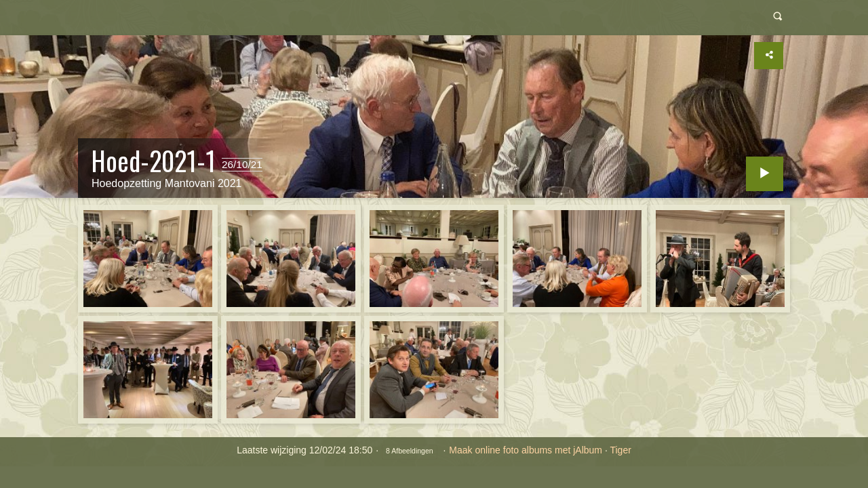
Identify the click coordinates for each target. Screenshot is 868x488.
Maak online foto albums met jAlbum (526, 450)
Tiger (620, 450)
